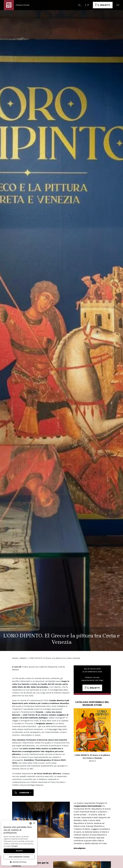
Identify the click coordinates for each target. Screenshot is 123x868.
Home (15, 658)
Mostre (23, 658)
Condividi (22, 793)
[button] (118, 5)
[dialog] (19, 843)
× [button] (34, 823)
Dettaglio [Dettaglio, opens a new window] (15, 846)
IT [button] (88, 5)
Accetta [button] (19, 851)
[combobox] (31, 823)
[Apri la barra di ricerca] (80, 5)
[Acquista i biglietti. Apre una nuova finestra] (103, 5)
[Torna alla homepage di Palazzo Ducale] (17, 5)
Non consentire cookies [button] (19, 857)
